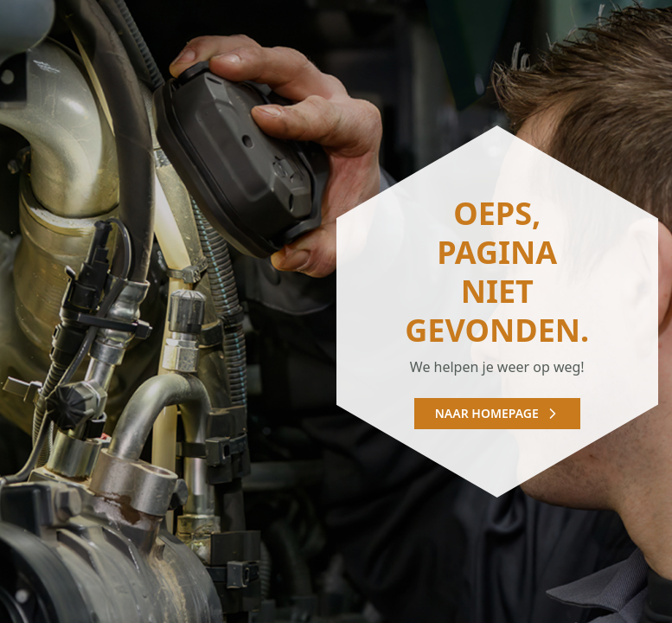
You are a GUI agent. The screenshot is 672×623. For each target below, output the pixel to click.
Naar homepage (497, 413)
